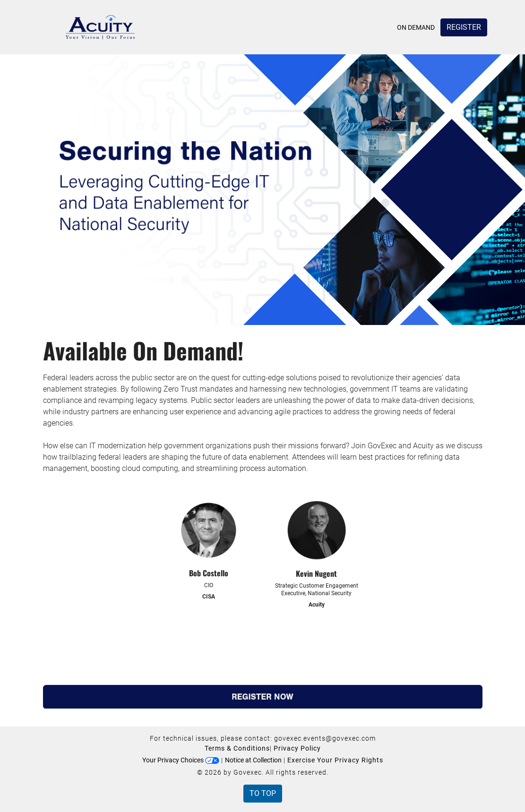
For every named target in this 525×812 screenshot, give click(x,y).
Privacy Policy (297, 748)
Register (464, 27)
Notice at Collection (253, 760)
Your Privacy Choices (181, 760)
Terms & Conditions (237, 748)
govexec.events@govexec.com (325, 738)
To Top (263, 793)
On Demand (416, 27)
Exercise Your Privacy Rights (335, 760)
